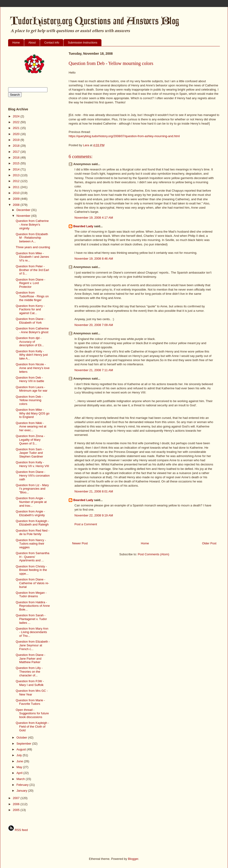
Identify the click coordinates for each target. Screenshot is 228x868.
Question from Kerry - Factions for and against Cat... (30, 309)
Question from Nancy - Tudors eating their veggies (31, 544)
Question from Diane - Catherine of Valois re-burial (32, 583)
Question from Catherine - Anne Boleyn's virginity (32, 224)
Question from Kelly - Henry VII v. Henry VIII (32, 464)
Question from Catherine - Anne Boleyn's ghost (32, 330)
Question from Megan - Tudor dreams (31, 595)
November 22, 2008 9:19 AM (94, 515)
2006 (17, 804)
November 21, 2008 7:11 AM (94, 370)
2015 (17, 163)
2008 (17, 205)
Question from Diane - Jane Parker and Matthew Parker (30, 658)
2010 (17, 193)
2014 (17, 169)
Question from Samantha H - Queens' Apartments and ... (32, 557)
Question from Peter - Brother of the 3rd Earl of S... (32, 270)
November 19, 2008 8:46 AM (94, 259)
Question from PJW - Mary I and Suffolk (30, 683)
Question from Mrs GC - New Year (32, 693)
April (20, 773)
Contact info (52, 43)
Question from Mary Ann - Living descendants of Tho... (32, 632)
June (20, 761)
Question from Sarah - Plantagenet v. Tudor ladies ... (31, 619)
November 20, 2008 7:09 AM (94, 325)
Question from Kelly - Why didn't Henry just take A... (32, 355)
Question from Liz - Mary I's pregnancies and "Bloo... (32, 489)
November (24, 216)
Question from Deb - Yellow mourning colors (29, 400)
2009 (17, 199)
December (24, 210)
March (21, 779)
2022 (17, 122)
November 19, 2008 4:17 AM (94, 218)
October (22, 737)
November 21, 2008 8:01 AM (94, 491)
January (22, 791)
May (20, 767)
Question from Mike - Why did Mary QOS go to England (32, 413)
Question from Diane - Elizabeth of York (30, 321)
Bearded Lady (83, 226)
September (24, 744)
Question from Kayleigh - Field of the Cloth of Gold (32, 726)
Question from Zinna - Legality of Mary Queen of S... (30, 440)
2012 (17, 181)
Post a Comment (86, 524)
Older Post (209, 543)
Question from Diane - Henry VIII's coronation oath (33, 475)
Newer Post (80, 543)
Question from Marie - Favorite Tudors (30, 702)
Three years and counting (33, 247)
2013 (17, 175)
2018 (17, 146)
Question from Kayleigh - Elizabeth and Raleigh (32, 523)
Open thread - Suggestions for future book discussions (32, 713)
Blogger (133, 859)
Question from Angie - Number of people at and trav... (31, 502)
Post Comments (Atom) (153, 554)
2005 (17, 810)
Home (16, 43)
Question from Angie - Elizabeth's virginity (30, 513)
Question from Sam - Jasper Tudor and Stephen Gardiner (30, 453)
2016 (17, 158)
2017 (17, 152)
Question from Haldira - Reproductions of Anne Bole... (33, 606)
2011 (17, 187)
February (23, 785)
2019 (17, 140)
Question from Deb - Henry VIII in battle (30, 379)
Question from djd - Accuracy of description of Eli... (30, 342)
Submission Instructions (82, 43)
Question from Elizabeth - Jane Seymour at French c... (33, 645)
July (20, 755)
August (22, 749)
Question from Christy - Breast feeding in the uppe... (31, 570)
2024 (17, 116)
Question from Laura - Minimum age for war (31, 389)
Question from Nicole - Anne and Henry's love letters (32, 368)
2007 (17, 798)
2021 (17, 128)
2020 (17, 134)
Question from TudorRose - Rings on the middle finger (32, 296)
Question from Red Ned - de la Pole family (32, 532)
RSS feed (18, 830)
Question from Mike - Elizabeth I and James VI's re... (32, 257)
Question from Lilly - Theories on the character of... (29, 671)
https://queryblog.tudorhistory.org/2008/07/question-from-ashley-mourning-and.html (124, 136)
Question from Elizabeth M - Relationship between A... (32, 238)
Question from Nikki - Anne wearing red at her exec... (31, 427)
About (32, 43)
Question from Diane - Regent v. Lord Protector (30, 283)
